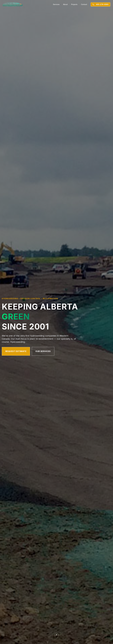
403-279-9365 (100, 4)
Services (56, 4)
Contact (84, 4)
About (65, 4)
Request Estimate (16, 351)
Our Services (43, 351)
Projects (74, 4)
